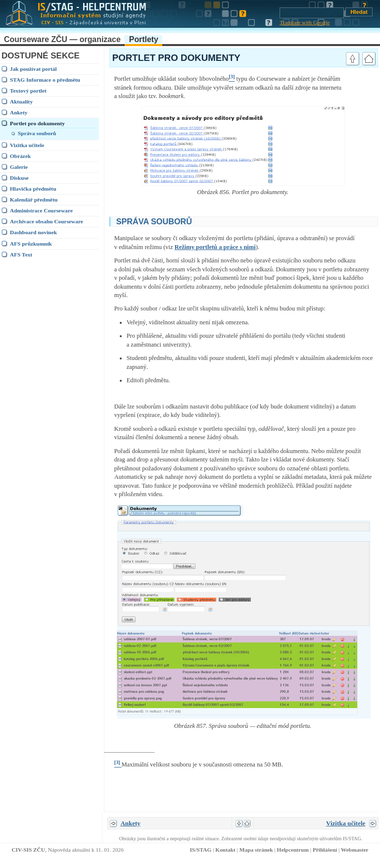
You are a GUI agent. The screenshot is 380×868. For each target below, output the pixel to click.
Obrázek (20, 156)
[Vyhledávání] (312, 13)
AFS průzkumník (31, 244)
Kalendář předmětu (34, 200)
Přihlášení (325, 850)
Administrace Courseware (41, 210)
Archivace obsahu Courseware (47, 221)
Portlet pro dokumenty (37, 123)
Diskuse (19, 178)
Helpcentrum (293, 850)
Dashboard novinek (33, 232)
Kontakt (225, 850)
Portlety (144, 39)
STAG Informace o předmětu (45, 80)
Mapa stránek (256, 850)
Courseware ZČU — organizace (62, 39)
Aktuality (21, 102)
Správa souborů (37, 133)
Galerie (19, 167)
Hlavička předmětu (33, 189)
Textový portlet (28, 91)
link (363, 220)
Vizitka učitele (27, 145)
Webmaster (355, 850)
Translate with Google (305, 22)
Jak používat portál (33, 69)
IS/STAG (200, 850)
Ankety (19, 112)
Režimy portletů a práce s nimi (215, 247)
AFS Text (21, 255)
